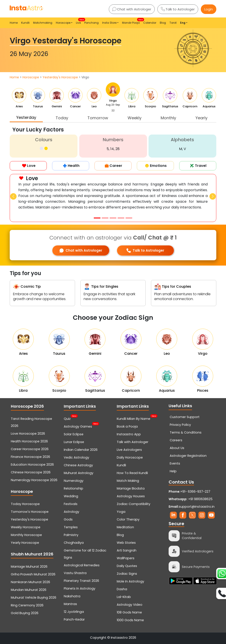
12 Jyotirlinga (74, 612)
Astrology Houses (131, 496)
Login (209, 9)
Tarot (173, 23)
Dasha (122, 589)
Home (14, 23)
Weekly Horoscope (26, 527)
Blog (163, 23)
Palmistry (71, 535)
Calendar (150, 23)
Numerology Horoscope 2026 (34, 480)
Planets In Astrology (80, 588)
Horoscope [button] (63, 23)
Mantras (70, 604)
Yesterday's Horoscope (60, 77)
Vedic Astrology (76, 457)
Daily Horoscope (130, 457)
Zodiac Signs (127, 574)
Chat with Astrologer (132, 9)
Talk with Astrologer (133, 442)
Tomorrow (98, 118)
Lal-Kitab (124, 597)
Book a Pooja (127, 426)
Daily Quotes (127, 566)
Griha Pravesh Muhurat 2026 (33, 574)
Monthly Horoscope (26, 535)
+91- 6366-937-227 (195, 492)
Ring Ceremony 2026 (27, 605)
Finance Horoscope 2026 (30, 457)
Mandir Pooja (132, 21)
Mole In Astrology (130, 581)
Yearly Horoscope (25, 543)
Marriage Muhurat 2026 (29, 567)
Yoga (121, 512)
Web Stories (126, 543)
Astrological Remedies (82, 565)
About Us (177, 448)
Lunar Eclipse (74, 442)
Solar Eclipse (74, 434)
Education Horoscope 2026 (32, 465)
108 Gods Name (129, 612)
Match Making (128, 481)
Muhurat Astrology (79, 473)
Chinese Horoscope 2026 (31, 472)
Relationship (73, 488)
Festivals (71, 504)
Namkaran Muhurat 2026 (30, 582)
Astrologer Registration (188, 456)
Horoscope (31, 77)
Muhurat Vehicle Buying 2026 (34, 598)
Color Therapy (128, 519)
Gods (68, 519)
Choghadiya (74, 543)
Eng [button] (183, 23)
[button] (13, 196)
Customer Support (185, 417)
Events (175, 463)
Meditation (125, 527)
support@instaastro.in (197, 507)
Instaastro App (129, 434)
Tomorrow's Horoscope (30, 512)
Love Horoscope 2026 (28, 434)
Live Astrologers (129, 450)
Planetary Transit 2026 (81, 581)
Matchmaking (43, 23)
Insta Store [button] (109, 23)
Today (62, 118)
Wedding (71, 496)
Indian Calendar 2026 (81, 450)
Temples (71, 527)
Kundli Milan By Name (134, 418)
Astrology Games (78, 426)
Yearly (202, 118)
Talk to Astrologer (178, 9)
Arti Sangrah (127, 550)
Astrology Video (130, 605)
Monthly (168, 118)
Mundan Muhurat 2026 (29, 590)
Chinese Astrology (78, 465)
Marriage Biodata (131, 488)
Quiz (67, 418)
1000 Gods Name (130, 620)
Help (173, 471)
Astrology (72, 512)
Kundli (25, 23)
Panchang (91, 23)
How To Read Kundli (132, 473)
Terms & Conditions (186, 432)
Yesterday (26, 117)
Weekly (135, 118)
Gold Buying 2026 (25, 613)
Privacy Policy (180, 425)
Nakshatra (72, 596)
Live (79, 21)
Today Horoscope (25, 504)
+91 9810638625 (191, 499)
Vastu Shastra (75, 573)
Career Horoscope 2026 (30, 449)
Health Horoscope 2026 (29, 441)
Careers (176, 440)
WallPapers (126, 558)
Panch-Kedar (74, 619)
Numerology (74, 481)
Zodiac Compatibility (134, 504)
